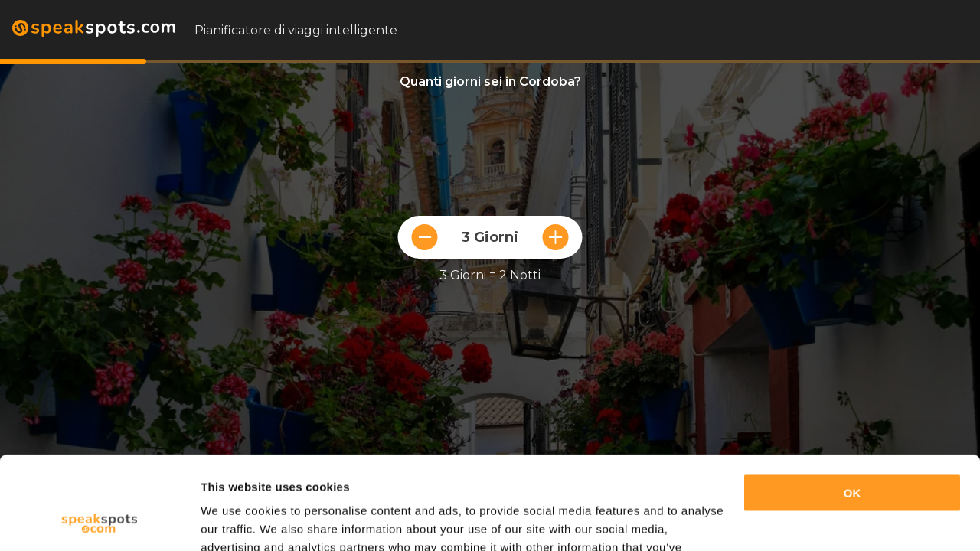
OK (853, 406)
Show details (236, 521)
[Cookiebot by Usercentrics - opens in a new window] (99, 521)
